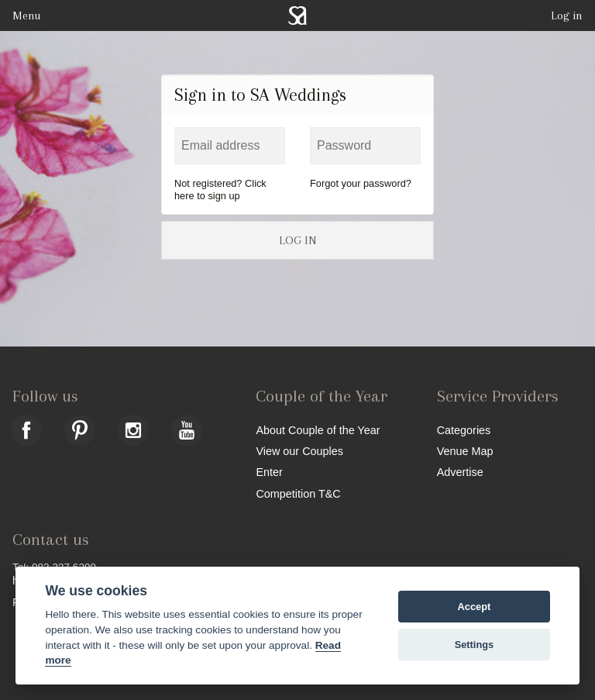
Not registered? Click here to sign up (220, 190)
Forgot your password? (361, 183)
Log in (567, 16)
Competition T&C (298, 493)
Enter (269, 472)
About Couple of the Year (318, 430)
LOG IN (297, 240)
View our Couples (299, 451)
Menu (26, 16)
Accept (475, 607)
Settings (474, 645)
